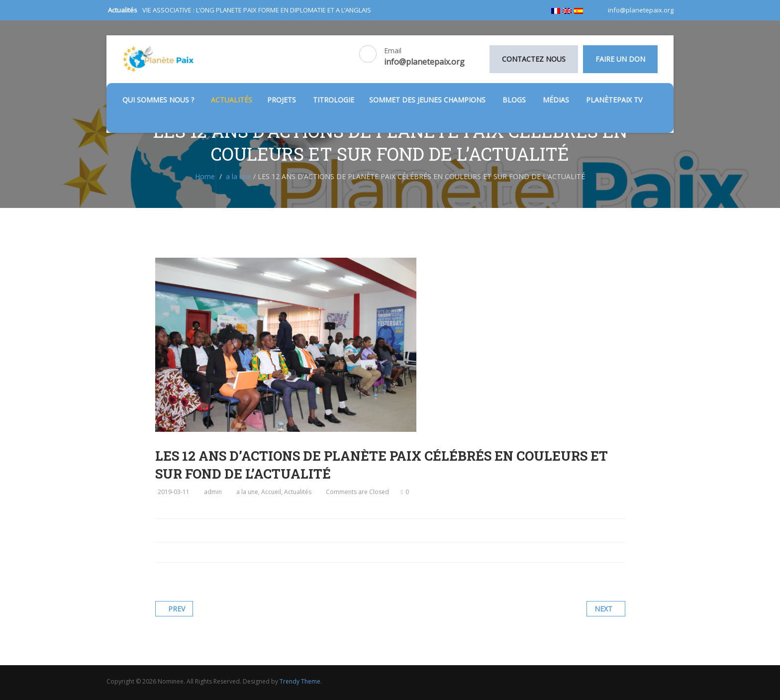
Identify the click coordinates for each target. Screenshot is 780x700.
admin (213, 492)
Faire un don (620, 59)
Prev (177, 609)
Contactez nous (534, 59)
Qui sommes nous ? (159, 100)
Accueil (271, 492)
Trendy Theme (300, 681)
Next (603, 609)
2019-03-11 (174, 492)
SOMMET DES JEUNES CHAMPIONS (428, 100)
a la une (239, 176)
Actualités (232, 100)
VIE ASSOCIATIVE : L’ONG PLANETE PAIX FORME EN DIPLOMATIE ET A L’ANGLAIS (257, 10)
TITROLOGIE (334, 100)
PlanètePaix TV (614, 100)
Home (205, 176)
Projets (283, 100)
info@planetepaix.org (640, 10)
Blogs (515, 100)
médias (557, 100)
